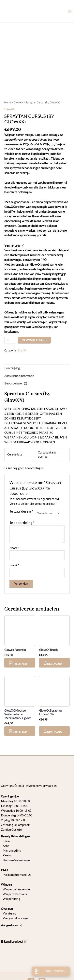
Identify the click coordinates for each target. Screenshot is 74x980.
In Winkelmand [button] (18, 641)
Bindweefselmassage (15, 838)
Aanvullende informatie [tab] (19, 354)
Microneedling (11, 829)
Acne (5, 824)
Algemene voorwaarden (41, 764)
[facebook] (32, 960)
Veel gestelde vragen (15, 896)
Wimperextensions (14, 872)
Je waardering (21, 490)
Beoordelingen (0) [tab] (16, 362)
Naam (14, 526)
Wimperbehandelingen (16, 868)
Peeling (7, 834)
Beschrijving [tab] (12, 347)
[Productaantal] (10, 319)
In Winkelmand (34, 319)
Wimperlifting (11, 877)
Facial (6, 820)
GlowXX (18, 81)
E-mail (14, 543)
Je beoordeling (22, 501)
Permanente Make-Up (16, 853)
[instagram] (43, 960)
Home (8, 81)
